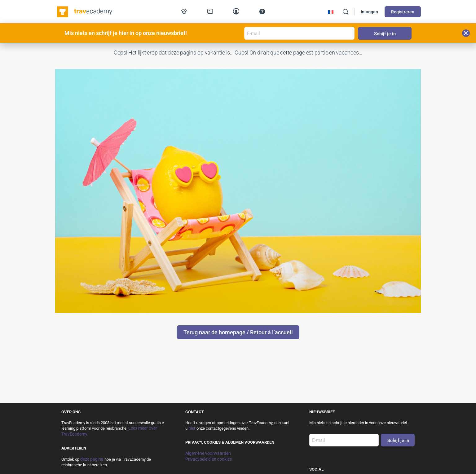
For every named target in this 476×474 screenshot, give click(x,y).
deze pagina (92, 459)
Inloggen (369, 12)
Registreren (403, 12)
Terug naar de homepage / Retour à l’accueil (238, 332)
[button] (466, 33)
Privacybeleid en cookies (209, 459)
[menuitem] (331, 12)
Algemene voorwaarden (208, 453)
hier (192, 428)
